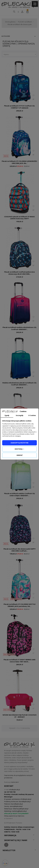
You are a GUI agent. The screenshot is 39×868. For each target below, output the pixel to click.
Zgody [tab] (7, 415)
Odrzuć (20, 455)
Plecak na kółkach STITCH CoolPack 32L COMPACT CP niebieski (19, 107)
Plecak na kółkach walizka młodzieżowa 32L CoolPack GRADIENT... (20, 328)
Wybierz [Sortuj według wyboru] (20, 54)
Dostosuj (20, 449)
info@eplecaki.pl (14, 790)
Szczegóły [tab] (20, 415)
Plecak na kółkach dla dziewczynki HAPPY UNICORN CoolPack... (20, 550)
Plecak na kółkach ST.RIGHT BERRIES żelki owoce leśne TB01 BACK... (19, 661)
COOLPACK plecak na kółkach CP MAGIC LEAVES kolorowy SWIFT (20, 218)
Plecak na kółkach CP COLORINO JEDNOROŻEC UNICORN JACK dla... (19, 162)
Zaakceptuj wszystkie (19, 443)
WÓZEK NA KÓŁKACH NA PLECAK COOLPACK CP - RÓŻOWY (20, 716)
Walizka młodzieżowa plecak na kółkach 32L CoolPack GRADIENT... (19, 384)
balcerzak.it (15, 782)
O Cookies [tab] (32, 415)
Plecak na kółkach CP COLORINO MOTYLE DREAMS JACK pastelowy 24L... (20, 605)
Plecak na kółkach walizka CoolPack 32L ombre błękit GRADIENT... (20, 494)
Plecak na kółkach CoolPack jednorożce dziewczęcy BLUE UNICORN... (19, 273)
